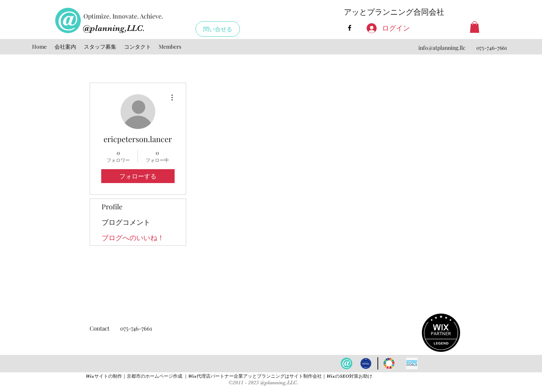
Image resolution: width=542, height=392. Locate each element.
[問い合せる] (218, 29)
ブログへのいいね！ (133, 238)
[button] (475, 27)
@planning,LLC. (114, 28)
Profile (112, 207)
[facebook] (350, 28)
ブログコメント (126, 222)
